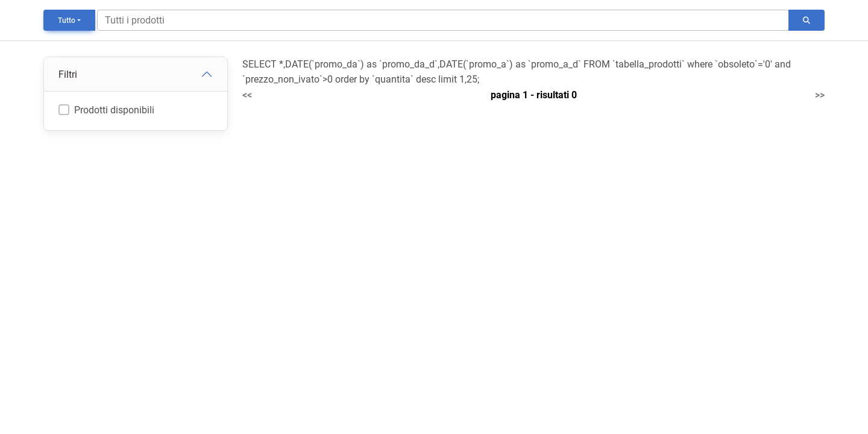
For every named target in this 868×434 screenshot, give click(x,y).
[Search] (443, 20)
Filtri (68, 74)
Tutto (67, 20)
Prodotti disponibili (114, 110)
